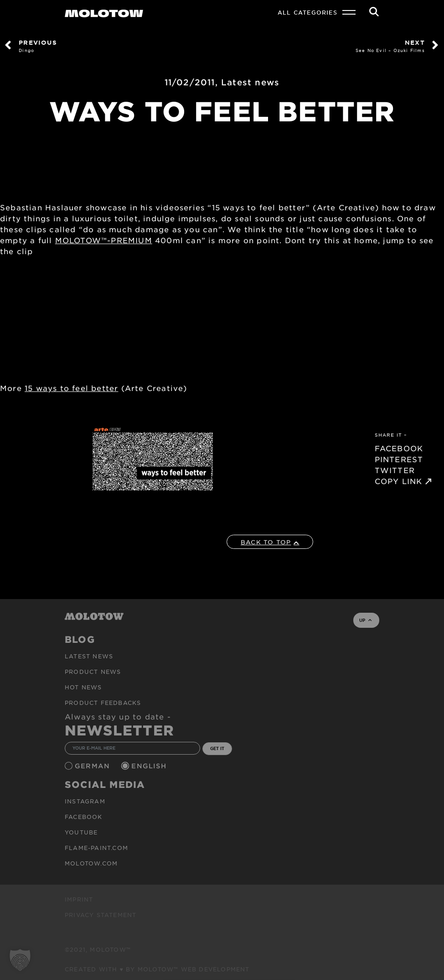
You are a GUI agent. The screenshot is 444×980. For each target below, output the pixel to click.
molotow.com (91, 863)
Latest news (250, 82)
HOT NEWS (83, 687)
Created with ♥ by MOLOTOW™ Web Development (157, 969)
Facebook (84, 817)
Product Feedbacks (103, 703)
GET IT (217, 748)
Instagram (85, 801)
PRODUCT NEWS (93, 672)
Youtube (81, 832)
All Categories (307, 12)
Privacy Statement (101, 915)
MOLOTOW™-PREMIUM (104, 240)
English (150, 766)
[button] (20, 960)
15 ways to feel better (71, 388)
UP (365, 620)
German (93, 766)
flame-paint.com (96, 848)
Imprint (79, 899)
